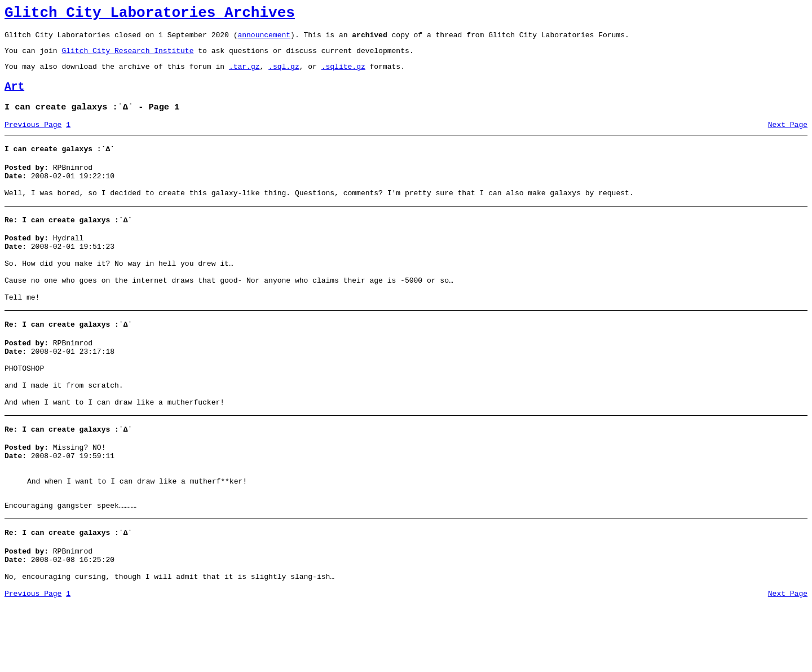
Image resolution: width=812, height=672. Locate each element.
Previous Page (33, 138)
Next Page (788, 138)
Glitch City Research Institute (127, 57)
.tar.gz (244, 74)
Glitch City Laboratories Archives (150, 15)
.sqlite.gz (343, 74)
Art (14, 97)
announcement (264, 39)
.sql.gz (284, 74)
